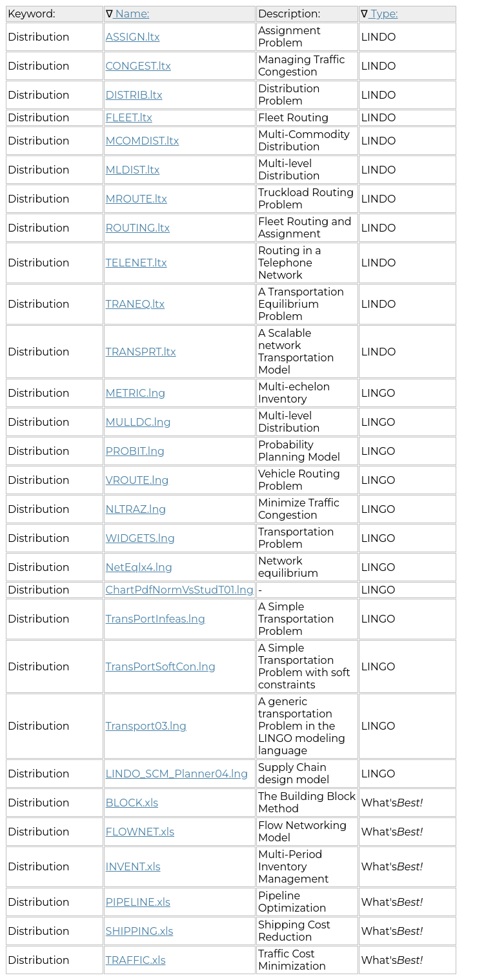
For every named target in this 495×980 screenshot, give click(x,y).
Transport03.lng (146, 726)
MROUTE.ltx (136, 199)
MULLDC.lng (138, 422)
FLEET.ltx (129, 118)
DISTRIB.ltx (134, 95)
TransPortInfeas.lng (156, 619)
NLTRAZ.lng (136, 509)
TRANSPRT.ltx (141, 352)
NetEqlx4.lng (139, 567)
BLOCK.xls (132, 803)
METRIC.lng (136, 393)
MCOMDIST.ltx (143, 141)
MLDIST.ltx (133, 170)
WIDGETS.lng (140, 538)
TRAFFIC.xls (136, 960)
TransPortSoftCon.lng (161, 667)
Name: (131, 14)
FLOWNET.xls (140, 832)
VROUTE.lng (137, 480)
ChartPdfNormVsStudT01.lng (180, 590)
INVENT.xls (133, 867)
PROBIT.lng (135, 451)
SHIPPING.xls (140, 931)
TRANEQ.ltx (136, 304)
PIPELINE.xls (138, 902)
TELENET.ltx (136, 263)
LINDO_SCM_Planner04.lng (177, 774)
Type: (383, 14)
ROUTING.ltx (138, 228)
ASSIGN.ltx (133, 37)
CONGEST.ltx (138, 66)
